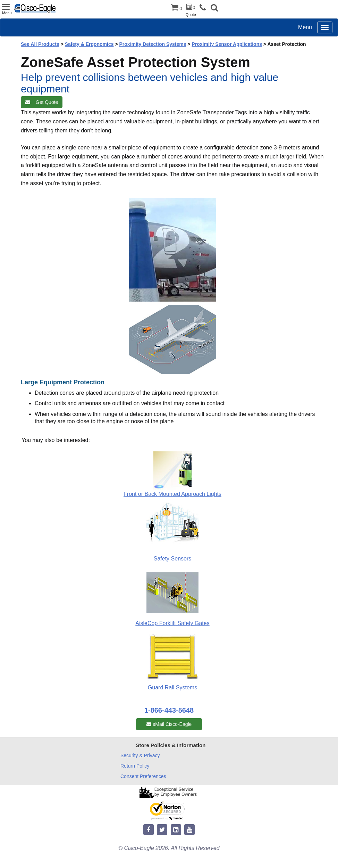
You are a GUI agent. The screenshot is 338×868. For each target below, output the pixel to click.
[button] (214, 9)
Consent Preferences (143, 776)
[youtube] (189, 830)
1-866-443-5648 (169, 710)
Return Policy (135, 766)
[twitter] (162, 830)
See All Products (40, 44)
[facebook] (149, 830)
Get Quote (42, 102)
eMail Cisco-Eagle (169, 724)
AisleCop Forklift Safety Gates (172, 623)
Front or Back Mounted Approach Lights (172, 494)
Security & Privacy (140, 755)
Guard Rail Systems (172, 687)
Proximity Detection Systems (153, 44)
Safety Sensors (173, 559)
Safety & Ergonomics (89, 44)
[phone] (204, 8)
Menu (305, 27)
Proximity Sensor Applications (227, 44)
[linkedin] (176, 830)
